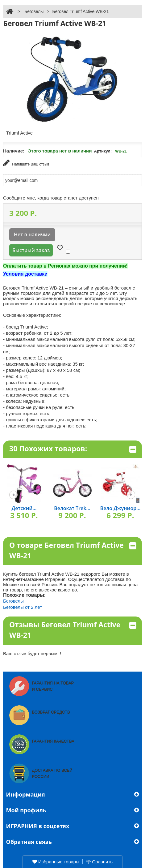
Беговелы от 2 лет (23, 607)
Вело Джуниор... (120, 508)
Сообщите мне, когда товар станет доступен (51, 198)
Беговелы (34, 11)
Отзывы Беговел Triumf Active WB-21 (73, 630)
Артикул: (103, 151)
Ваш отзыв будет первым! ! (32, 653)
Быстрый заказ (31, 250)
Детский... (24, 508)
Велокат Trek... (72, 508)
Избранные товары (56, 862)
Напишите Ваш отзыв (26, 163)
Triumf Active (19, 133)
